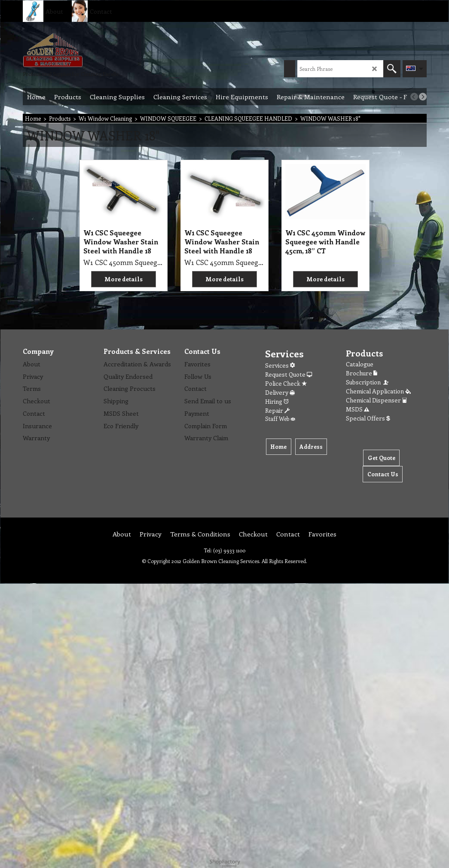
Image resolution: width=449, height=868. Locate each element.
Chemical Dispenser (376, 400)
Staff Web (280, 419)
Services (280, 365)
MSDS (357, 409)
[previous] (414, 97)
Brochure (362, 373)
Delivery (280, 392)
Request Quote (289, 374)
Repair (277, 410)
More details (124, 279)
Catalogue (360, 364)
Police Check (286, 383)
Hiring (277, 401)
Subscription (368, 382)
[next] (423, 97)
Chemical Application (378, 391)
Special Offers (368, 418)
